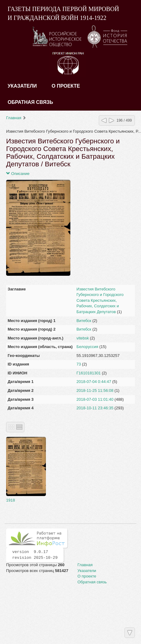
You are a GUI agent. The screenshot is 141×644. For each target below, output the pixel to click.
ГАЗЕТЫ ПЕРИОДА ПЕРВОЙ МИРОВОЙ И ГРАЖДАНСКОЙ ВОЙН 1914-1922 (63, 13)
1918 (11, 500)
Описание (18, 174)
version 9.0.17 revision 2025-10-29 (35, 555)
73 (79, 364)
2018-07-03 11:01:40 (95, 399)
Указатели (22, 86)
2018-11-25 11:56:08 (95, 390)
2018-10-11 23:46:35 (95, 408)
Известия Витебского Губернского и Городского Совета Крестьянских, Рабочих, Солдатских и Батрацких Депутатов (100, 300)
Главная (14, 118)
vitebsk (83, 338)
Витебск (84, 321)
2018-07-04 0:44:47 (94, 382)
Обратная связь (30, 102)
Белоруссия (87, 347)
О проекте (66, 86)
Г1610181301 (89, 373)
